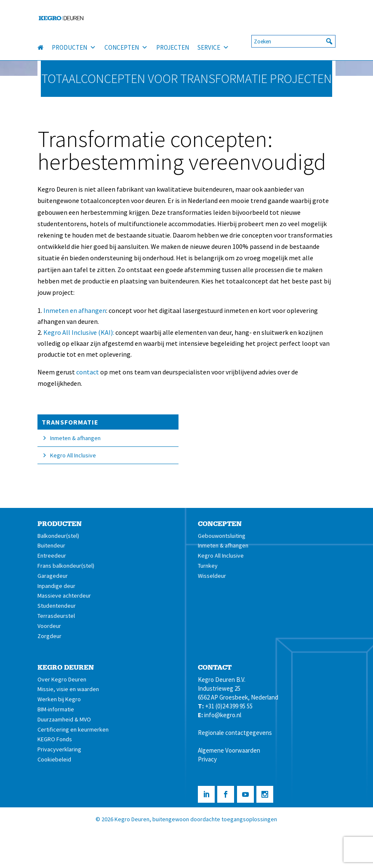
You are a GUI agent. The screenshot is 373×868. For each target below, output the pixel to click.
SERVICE (213, 48)
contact (88, 372)
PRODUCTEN (74, 48)
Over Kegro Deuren (62, 679)
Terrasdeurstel (56, 616)
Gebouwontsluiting (222, 536)
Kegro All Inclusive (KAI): (79, 332)
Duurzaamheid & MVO (64, 719)
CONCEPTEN (126, 48)
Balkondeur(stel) (58, 536)
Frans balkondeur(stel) (66, 566)
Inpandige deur (56, 586)
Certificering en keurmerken (73, 729)
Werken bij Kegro (59, 699)
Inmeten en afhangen (75, 310)
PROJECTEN (173, 47)
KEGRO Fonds (55, 739)
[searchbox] (293, 41)
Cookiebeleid (54, 759)
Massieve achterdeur (64, 596)
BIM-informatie (56, 709)
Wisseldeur (212, 576)
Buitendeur (51, 545)
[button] (329, 41)
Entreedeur (52, 556)
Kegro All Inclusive (73, 455)
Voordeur (49, 626)
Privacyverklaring (59, 749)
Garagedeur (53, 576)
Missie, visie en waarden (68, 689)
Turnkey (208, 566)
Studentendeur (57, 606)
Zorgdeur (49, 636)
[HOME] (45, 48)
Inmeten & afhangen (75, 438)
